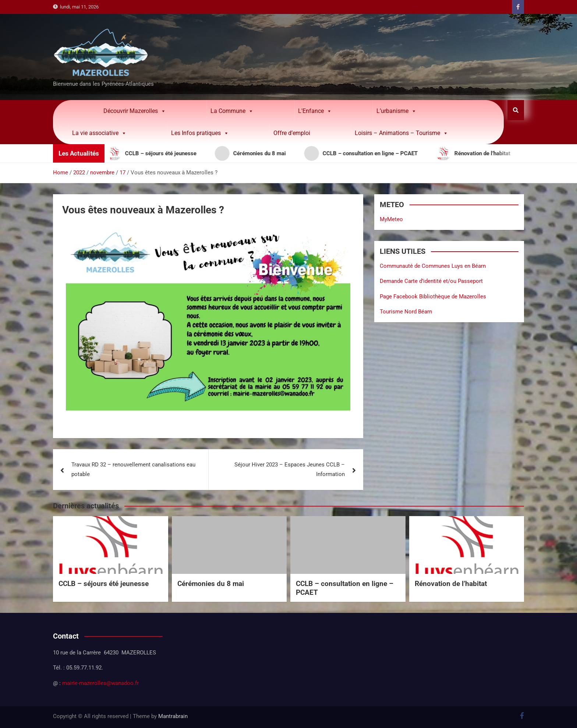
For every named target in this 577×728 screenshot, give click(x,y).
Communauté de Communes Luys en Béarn (433, 266)
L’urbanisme (397, 111)
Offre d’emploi (292, 133)
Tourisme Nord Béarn (406, 312)
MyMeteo (391, 219)
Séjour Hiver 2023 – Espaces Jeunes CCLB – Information (290, 469)
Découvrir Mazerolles (135, 111)
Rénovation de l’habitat (451, 584)
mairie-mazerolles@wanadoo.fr (100, 683)
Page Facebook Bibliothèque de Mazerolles (433, 296)
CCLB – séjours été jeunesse (104, 584)
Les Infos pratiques (200, 133)
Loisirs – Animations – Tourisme (401, 133)
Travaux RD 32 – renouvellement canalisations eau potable (133, 469)
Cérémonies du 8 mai (211, 584)
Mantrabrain (173, 716)
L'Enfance (315, 111)
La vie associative (99, 133)
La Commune (232, 111)
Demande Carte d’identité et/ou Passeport (431, 281)
